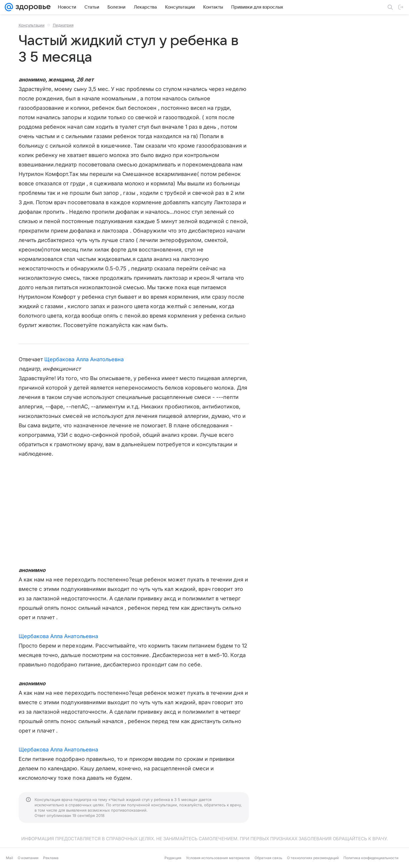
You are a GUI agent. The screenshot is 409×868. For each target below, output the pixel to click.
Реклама (51, 858)
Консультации (32, 25)
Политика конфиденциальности (371, 858)
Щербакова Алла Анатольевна (84, 359)
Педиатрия (63, 25)
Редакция (173, 858)
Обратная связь (268, 858)
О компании (28, 858)
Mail (9, 858)
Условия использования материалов (218, 858)
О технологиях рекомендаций (313, 858)
